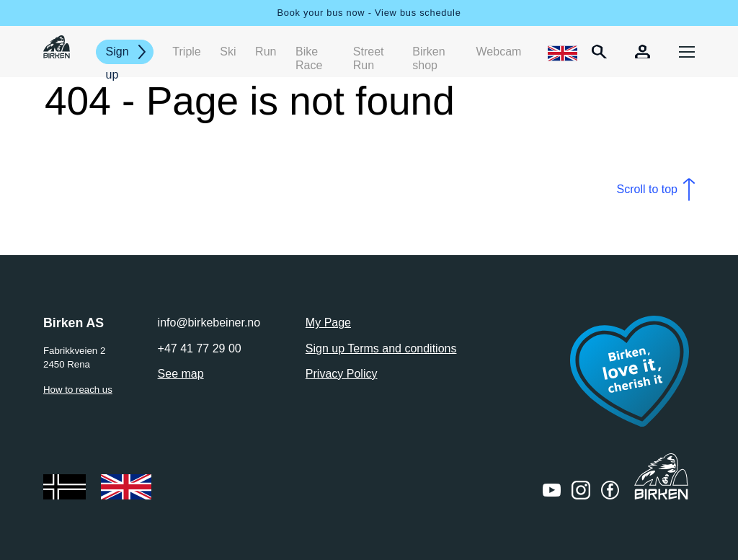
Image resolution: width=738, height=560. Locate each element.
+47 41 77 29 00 (200, 348)
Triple (186, 52)
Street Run (369, 52)
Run (266, 52)
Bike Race (309, 52)
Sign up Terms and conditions (381, 348)
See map (181, 374)
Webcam (499, 52)
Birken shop (428, 52)
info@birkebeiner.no (209, 323)
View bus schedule (418, 13)
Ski (228, 52)
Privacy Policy (342, 374)
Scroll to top (647, 189)
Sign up (117, 55)
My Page (328, 323)
